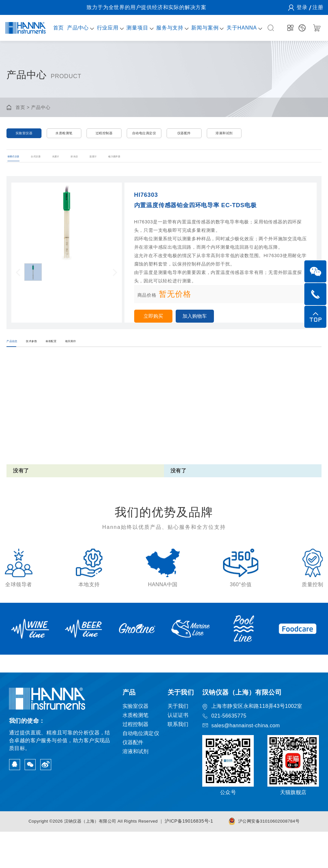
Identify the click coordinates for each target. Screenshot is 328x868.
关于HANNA (235, 28)
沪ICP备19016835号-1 (193, 857)
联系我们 (178, 761)
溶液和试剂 (224, 136)
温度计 (163, 165)
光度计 (96, 165)
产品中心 (76, 28)
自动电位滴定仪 (144, 136)
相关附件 (141, 360)
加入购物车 (203, 329)
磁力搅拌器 (202, 165)
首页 (57, 28)
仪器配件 (184, 136)
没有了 (21, 494)
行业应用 (105, 28)
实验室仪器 (24, 136)
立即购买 (156, 329)
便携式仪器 (18, 165)
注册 (318, 7)
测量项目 (134, 28)
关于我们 (178, 742)
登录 (302, 7)
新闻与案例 (200, 28)
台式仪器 (59, 165)
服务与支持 (165, 28)
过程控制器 (104, 136)
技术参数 (59, 360)
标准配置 (100, 360)
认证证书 (178, 751)
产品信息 (17, 360)
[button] (18, 284)
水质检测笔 (64, 136)
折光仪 (130, 165)
